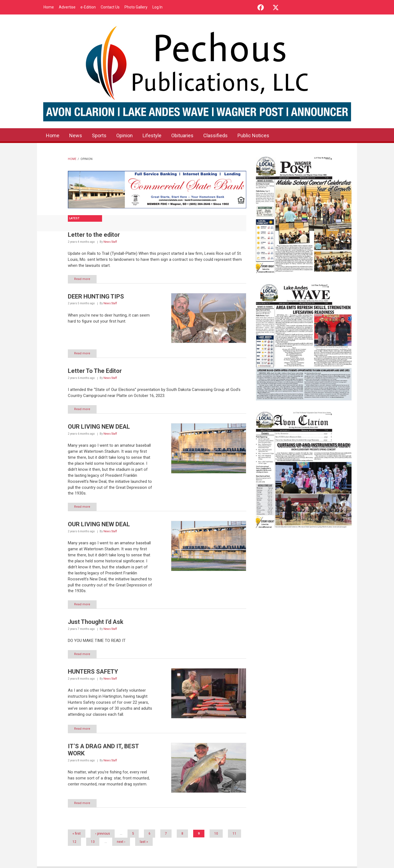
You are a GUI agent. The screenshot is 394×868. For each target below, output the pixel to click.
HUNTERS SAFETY (93, 672)
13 (93, 842)
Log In (157, 7)
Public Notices (253, 135)
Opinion (124, 135)
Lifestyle (152, 135)
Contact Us (110, 7)
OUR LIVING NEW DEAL (99, 427)
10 (216, 834)
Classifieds (215, 135)
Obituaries (182, 135)
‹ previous (103, 834)
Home (49, 7)
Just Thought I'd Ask (96, 622)
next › (121, 842)
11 (234, 834)
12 (74, 842)
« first (77, 834)
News (76, 135)
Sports (99, 135)
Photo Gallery (136, 7)
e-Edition (88, 7)
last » (144, 842)
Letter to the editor (94, 235)
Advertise (67, 7)
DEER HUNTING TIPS (96, 296)
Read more (82, 279)
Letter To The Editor (95, 371)
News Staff (110, 242)
